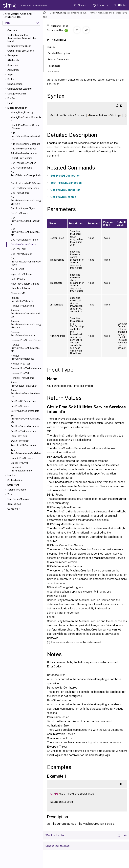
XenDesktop (14, 504)
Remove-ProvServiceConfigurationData (26, 348)
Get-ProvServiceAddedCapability (26, 221)
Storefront (13, 485)
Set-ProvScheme (20, 406)
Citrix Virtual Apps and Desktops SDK (68, 13)
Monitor (12, 475)
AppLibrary (13, 70)
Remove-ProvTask (21, 364)
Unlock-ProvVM (19, 463)
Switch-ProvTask (20, 441)
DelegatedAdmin (17, 94)
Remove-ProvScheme (22, 306)
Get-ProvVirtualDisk (21, 254)
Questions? (14, 509)
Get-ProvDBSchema (22, 168)
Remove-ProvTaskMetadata (26, 368)
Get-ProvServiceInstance (24, 240)
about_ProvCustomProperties (26, 119)
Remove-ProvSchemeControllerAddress (26, 314)
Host (10, 103)
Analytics (13, 65)
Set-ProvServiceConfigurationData (26, 419)
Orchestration (15, 480)
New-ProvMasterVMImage (25, 284)
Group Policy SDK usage (21, 51)
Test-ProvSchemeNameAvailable (26, 452)
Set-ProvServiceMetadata (25, 426)
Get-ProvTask (18, 249)
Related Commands (60, 59)
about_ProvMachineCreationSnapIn (25, 127)
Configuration (15, 84)
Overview (12, 30)
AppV (10, 75)
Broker (11, 79)
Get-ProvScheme (20, 193)
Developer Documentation (29, 6)
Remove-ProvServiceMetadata (22, 357)
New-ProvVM (18, 293)
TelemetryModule (17, 490)
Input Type (55, 72)
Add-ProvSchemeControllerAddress (26, 136)
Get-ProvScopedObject (23, 208)
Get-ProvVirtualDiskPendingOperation (26, 262)
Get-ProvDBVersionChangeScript (26, 175)
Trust (10, 494)
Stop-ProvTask (19, 436)
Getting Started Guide (19, 46)
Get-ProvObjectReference (25, 188)
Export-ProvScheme (22, 158)
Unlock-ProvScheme (22, 458)
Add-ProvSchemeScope (24, 149)
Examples (13, 55)
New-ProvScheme (20, 288)
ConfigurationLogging (19, 89)
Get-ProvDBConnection (23, 163)
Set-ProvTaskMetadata (23, 431)
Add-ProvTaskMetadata (24, 153)
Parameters (56, 65)
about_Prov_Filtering (22, 113)
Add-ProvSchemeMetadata (25, 144)
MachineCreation (17, 108)
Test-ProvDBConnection (24, 445)
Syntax (53, 47)
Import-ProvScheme (21, 274)
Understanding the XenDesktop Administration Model (22, 38)
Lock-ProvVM (18, 279)
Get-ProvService (20, 213)
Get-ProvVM (17, 269)
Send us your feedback (58, 846)
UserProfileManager (18, 499)
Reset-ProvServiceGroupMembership (25, 394)
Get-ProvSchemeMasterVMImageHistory (26, 201)
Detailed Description (60, 53)
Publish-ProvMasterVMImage (22, 299)
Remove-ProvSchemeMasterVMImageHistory (26, 325)
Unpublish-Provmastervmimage (22, 469)
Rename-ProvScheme (22, 378)
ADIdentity (13, 60)
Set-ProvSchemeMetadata (25, 411)
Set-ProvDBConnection (23, 401)
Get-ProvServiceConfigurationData (26, 232)
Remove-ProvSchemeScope (26, 340)
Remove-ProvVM (20, 373)
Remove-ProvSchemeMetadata (23, 334)
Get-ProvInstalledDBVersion (26, 183)
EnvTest (12, 98)
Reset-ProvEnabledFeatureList (24, 384)
